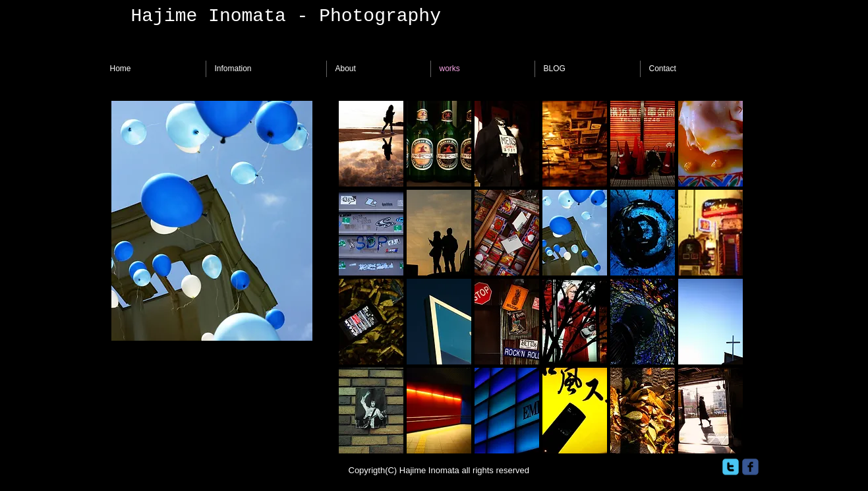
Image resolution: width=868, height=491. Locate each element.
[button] (371, 144)
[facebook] (750, 467)
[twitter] (731, 467)
